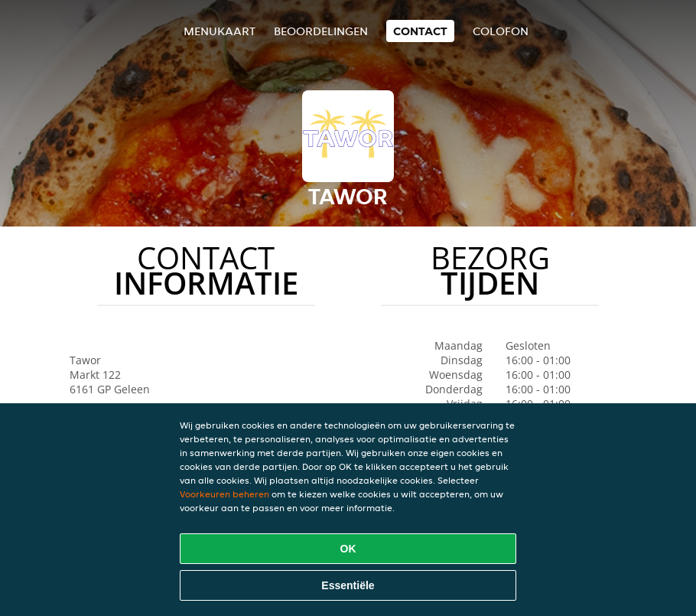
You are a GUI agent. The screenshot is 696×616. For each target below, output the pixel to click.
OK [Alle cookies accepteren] (348, 549)
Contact (420, 31)
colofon (501, 31)
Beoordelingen (321, 31)
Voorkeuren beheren (224, 494)
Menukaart (220, 31)
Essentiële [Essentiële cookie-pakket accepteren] (348, 585)
